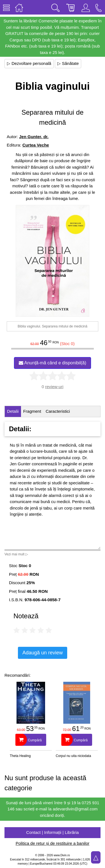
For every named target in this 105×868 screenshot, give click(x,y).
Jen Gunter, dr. (34, 137)
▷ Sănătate (68, 63)
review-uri (54, 387)
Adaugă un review (43, 653)
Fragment (32, 411)
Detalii (13, 411)
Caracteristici (58, 411)
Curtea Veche (36, 145)
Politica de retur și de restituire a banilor (53, 843)
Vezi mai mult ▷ (16, 554)
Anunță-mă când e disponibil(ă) (53, 363)
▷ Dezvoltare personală (29, 63)
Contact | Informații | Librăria (53, 832)
